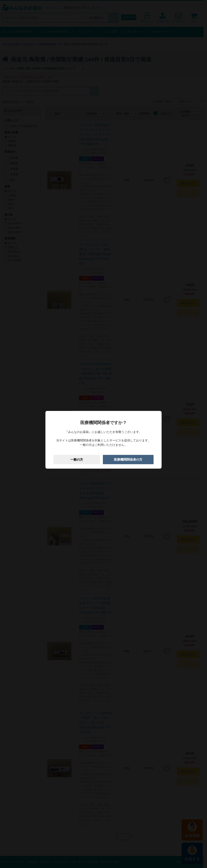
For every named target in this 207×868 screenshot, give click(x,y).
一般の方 (77, 459)
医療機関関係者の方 (128, 459)
